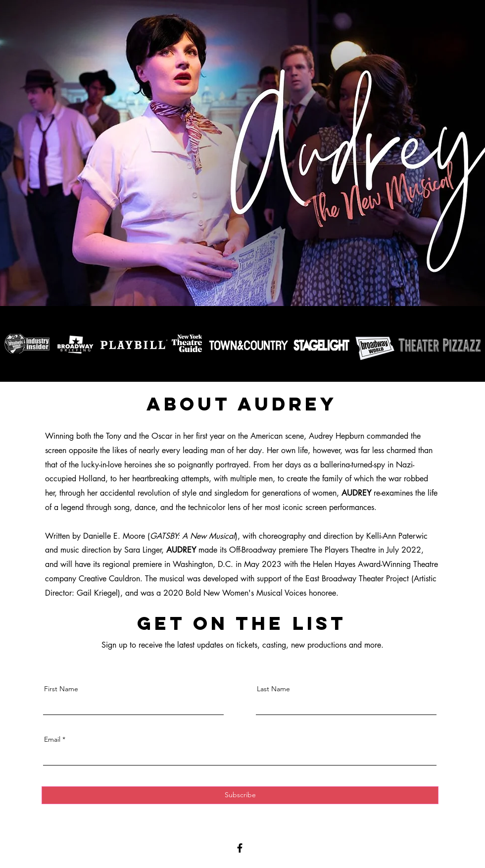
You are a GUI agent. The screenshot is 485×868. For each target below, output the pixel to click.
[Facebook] (240, 848)
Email (52, 739)
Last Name (273, 689)
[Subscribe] (240, 795)
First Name (61, 689)
